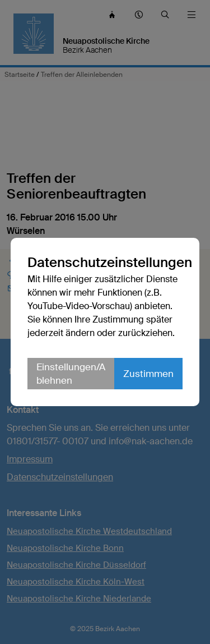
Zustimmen (148, 374)
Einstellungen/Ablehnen (71, 374)
